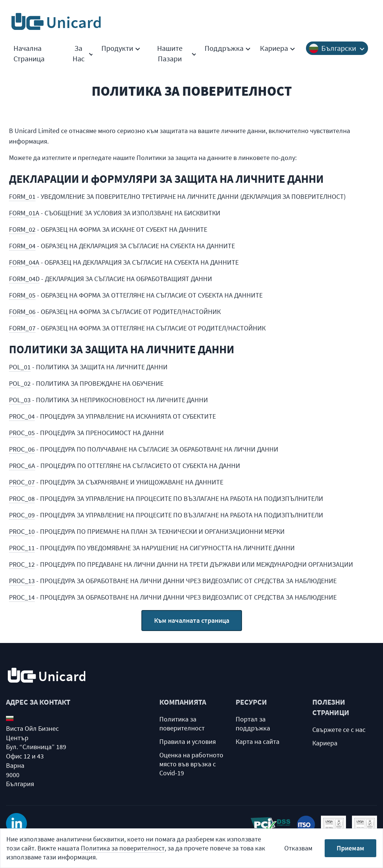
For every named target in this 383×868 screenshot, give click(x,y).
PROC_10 (22, 531)
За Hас (83, 53)
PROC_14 (22, 597)
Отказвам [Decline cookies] (298, 848)
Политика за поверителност (182, 724)
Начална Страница (29, 53)
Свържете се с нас (339, 730)
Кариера (278, 48)
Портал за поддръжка (253, 724)
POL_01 (20, 367)
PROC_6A (22, 466)
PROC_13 (22, 581)
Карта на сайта (258, 741)
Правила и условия (188, 741)
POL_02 (20, 383)
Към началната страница (192, 620)
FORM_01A (24, 213)
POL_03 (20, 400)
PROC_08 (22, 498)
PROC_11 (22, 548)
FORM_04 (22, 246)
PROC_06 (22, 449)
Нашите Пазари (176, 53)
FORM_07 (22, 328)
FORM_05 (22, 295)
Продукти (121, 48)
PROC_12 (22, 564)
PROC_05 (22, 433)
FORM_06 (22, 312)
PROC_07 (22, 482)
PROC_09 (22, 515)
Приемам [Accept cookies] (350, 848)
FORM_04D (24, 279)
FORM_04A (24, 262)
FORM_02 (22, 229)
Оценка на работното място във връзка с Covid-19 (191, 764)
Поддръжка (228, 48)
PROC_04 (22, 416)
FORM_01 (22, 196)
